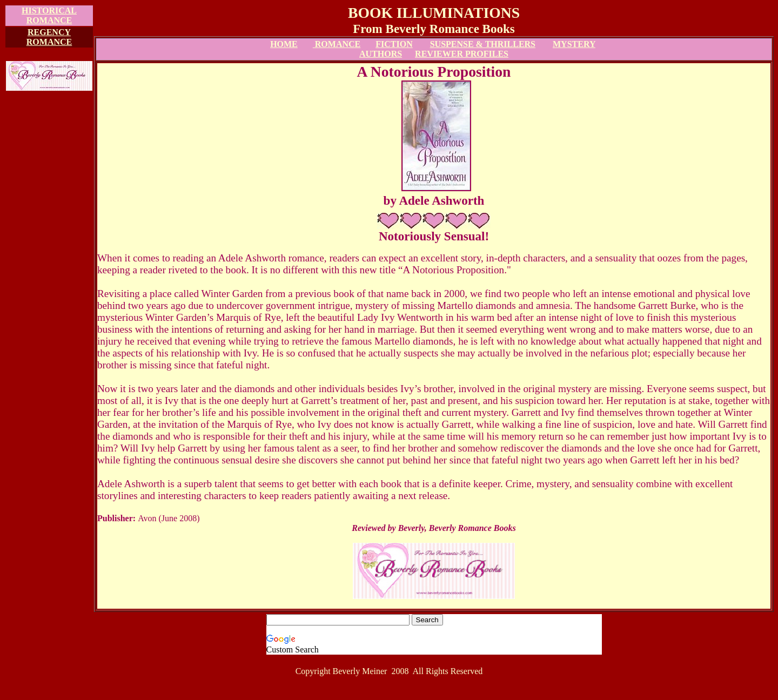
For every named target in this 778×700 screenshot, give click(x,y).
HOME (284, 44)
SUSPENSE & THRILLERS (483, 44)
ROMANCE (337, 44)
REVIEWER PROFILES (462, 54)
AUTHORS (381, 54)
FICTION (394, 44)
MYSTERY (574, 44)
